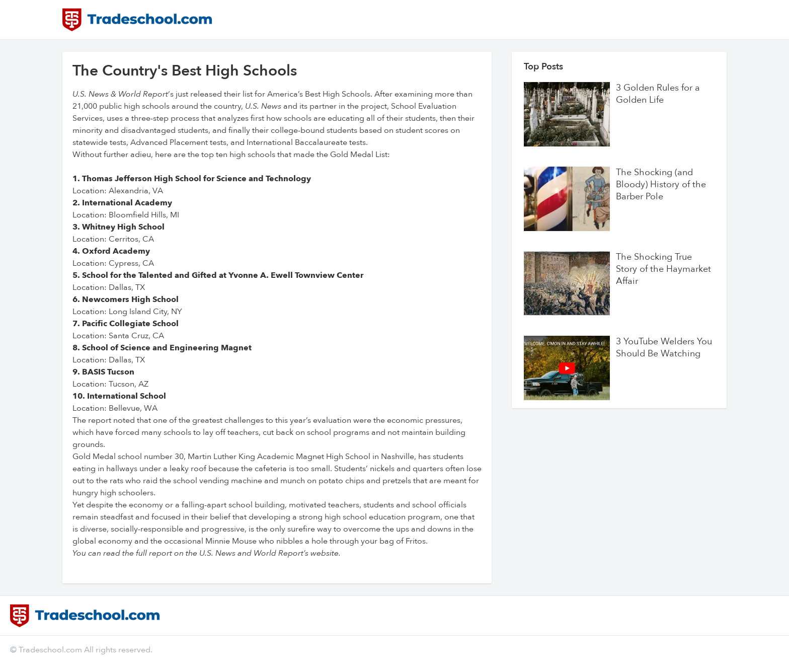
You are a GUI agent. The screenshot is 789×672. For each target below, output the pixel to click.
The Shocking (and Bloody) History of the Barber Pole (661, 185)
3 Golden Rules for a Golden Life (658, 94)
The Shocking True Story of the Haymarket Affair (663, 269)
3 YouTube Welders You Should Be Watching (664, 348)
